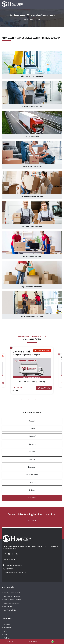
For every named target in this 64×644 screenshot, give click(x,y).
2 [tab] (25, 400)
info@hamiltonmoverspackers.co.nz (15, 572)
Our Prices (6, 638)
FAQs (4, 631)
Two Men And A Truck (10, 610)
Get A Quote (44, 388)
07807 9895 (10, 569)
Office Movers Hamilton (11, 603)
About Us (6, 624)
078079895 (32, 641)
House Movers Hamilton (11, 597)
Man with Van (7, 607)
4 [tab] (32, 400)
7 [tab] (42, 400)
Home (26, 20)
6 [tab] (39, 400)
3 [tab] (29, 400)
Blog (4, 635)
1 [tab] (22, 400)
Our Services (7, 628)
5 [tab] (35, 400)
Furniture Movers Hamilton (11, 600)
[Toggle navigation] (59, 4)
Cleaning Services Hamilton (12, 593)
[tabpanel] (32, 370)
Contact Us (32, 520)
